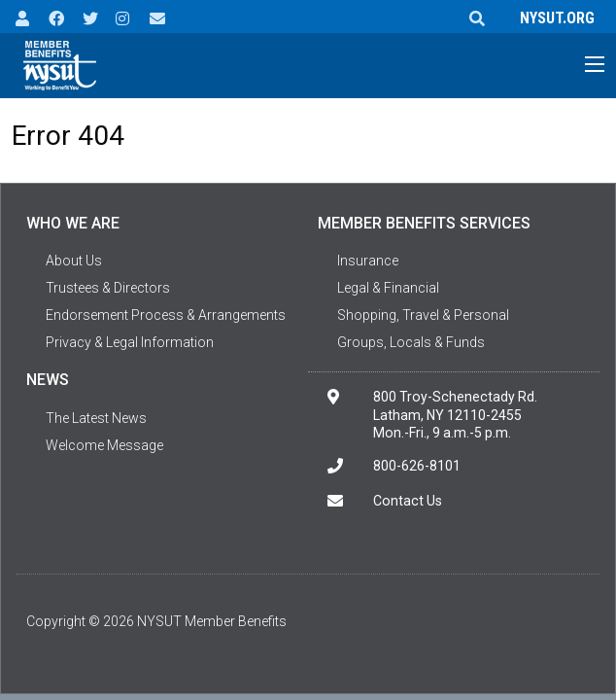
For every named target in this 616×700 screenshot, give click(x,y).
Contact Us (408, 501)
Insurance (368, 261)
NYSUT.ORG (553, 18)
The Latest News (96, 418)
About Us (74, 261)
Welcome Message (104, 445)
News (48, 380)
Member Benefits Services (424, 223)
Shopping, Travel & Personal (423, 315)
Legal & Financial (388, 288)
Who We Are (73, 223)
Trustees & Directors (108, 288)
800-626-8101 (417, 466)
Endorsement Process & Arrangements (166, 315)
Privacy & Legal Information (130, 342)
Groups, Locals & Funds (411, 342)
